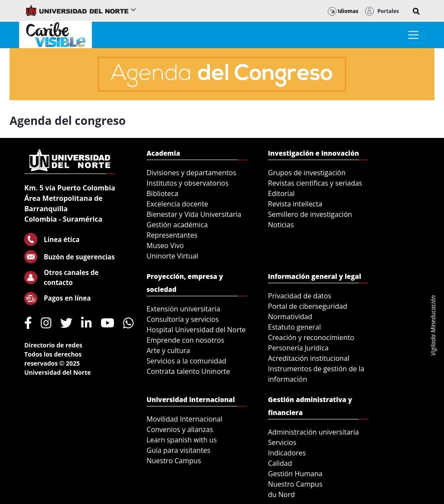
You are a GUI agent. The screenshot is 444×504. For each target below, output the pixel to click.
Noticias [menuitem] (281, 225)
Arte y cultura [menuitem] (168, 350)
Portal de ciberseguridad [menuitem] (308, 306)
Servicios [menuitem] (282, 442)
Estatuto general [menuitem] (294, 327)
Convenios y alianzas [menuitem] (180, 429)
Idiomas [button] (343, 11)
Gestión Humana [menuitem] (295, 474)
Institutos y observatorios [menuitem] (188, 183)
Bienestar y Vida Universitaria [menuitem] (194, 214)
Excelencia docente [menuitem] (177, 204)
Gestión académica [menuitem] (177, 225)
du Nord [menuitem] (281, 494)
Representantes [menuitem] (172, 235)
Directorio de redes (53, 345)
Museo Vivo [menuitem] (165, 245)
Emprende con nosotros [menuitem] (185, 340)
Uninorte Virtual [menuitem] (172, 256)
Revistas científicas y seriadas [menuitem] (315, 183)
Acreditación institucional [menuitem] (309, 358)
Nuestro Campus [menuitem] (174, 461)
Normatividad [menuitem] (290, 317)
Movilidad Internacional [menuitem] (184, 419)
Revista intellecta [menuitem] (295, 204)
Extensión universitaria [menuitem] (183, 309)
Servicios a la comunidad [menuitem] (186, 361)
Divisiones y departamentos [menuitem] (191, 173)
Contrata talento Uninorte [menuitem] (188, 371)
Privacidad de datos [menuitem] (300, 296)
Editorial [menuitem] (281, 193)
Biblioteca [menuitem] (162, 193)
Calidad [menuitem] (280, 463)
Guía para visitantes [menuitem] (178, 450)
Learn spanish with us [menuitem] (182, 440)
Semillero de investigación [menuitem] (310, 214)
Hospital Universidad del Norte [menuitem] (196, 330)
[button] (416, 11)
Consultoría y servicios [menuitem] (183, 319)
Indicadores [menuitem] (287, 453)
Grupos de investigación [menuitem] (307, 173)
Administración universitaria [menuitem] (313, 432)
